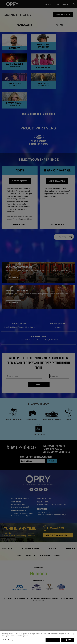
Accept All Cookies (53, 640)
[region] (38, 637)
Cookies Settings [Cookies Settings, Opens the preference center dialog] (8, 640)
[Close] (74, 634)
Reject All (68, 640)
